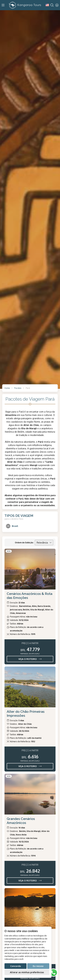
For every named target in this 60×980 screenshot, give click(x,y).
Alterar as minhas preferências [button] (27, 972)
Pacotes (18, 388)
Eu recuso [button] (38, 966)
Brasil (12, 526)
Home (7, 388)
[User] (57, 5)
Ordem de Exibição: (24, 542)
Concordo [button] (16, 966)
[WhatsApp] (53, 973)
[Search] (52, 5)
